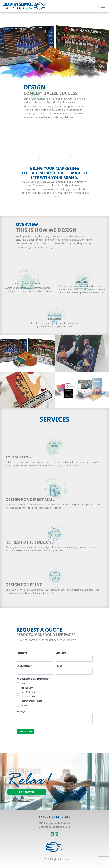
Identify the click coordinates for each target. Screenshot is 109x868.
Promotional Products (31, 701)
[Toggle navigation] (103, 6)
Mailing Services (29, 688)
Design (24, 705)
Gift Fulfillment (28, 696)
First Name (23, 653)
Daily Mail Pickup (29, 692)
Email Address (24, 666)
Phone (59, 666)
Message (22, 711)
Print (23, 684)
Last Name (62, 653)
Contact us (26, 732)
